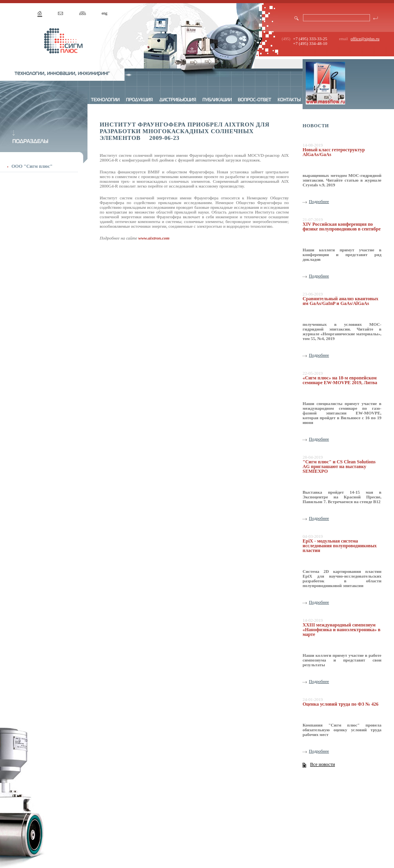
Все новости (322, 764)
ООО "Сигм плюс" (32, 166)
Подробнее (319, 201)
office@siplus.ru (365, 39)
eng (104, 13)
